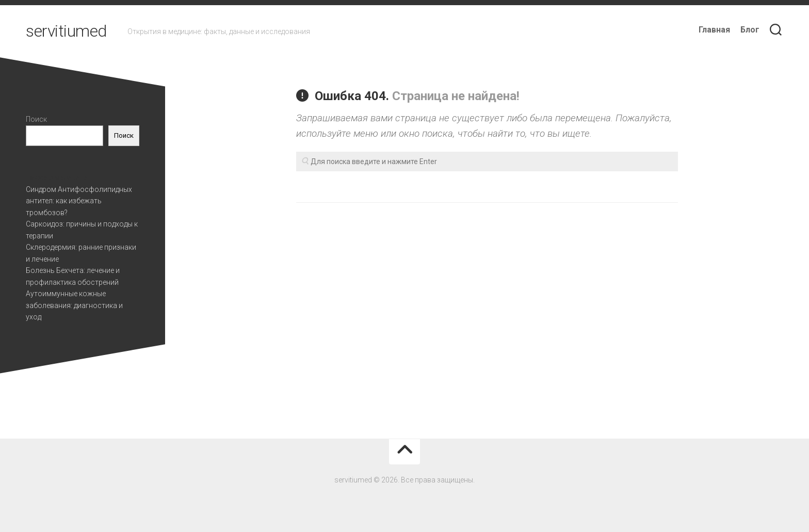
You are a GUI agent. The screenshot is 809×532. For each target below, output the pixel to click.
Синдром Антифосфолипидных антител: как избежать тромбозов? (79, 201)
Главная (714, 30)
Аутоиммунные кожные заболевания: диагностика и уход (74, 305)
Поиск (36, 119)
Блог (750, 30)
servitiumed (66, 31)
